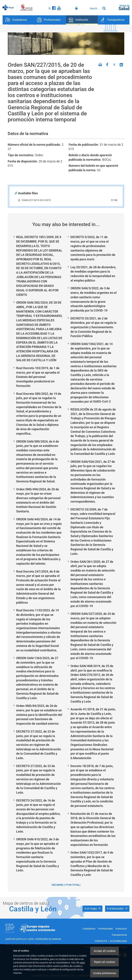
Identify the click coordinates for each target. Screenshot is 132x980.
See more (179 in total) (66, 885)
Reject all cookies (104, 962)
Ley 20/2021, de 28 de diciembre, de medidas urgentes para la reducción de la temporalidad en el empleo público (93, 274)
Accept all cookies (105, 951)
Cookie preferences (104, 973)
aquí (82, 963)
